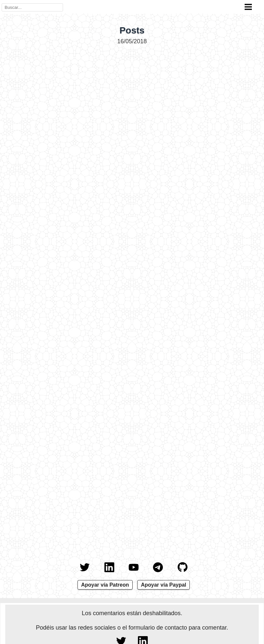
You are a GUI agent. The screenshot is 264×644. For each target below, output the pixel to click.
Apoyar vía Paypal (164, 585)
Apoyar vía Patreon (105, 585)
